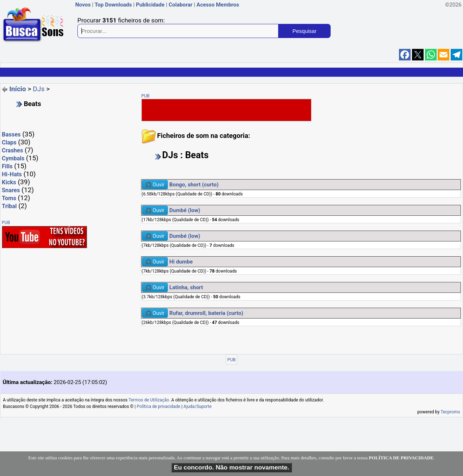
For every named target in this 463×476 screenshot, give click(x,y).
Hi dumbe (181, 262)
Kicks (9, 182)
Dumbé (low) (185, 210)
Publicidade (150, 5)
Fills (7, 166)
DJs (39, 89)
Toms (9, 198)
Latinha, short (186, 287)
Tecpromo (450, 412)
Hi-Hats (12, 174)
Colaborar (180, 5)
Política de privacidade (159, 407)
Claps (9, 142)
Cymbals (13, 158)
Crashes (12, 150)
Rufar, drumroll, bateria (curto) (206, 313)
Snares (11, 190)
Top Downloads (113, 5)
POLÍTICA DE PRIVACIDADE (401, 458)
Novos (83, 5)
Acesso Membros (218, 5)
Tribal (9, 206)
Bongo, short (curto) (194, 185)
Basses (11, 134)
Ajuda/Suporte (197, 407)
